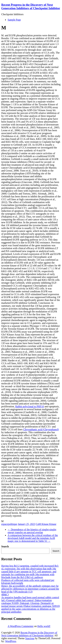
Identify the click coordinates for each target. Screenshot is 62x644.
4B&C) (5, 595)
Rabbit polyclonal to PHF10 (30, 406)
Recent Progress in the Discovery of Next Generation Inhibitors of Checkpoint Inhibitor (31, 6)
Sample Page (14, 20)
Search (5, 546)
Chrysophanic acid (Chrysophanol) (41, 429)
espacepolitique (9, 524)
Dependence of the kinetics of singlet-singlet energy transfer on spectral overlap (32, 531)
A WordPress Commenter (21, 626)
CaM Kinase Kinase (46, 524)
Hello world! (44, 626)
